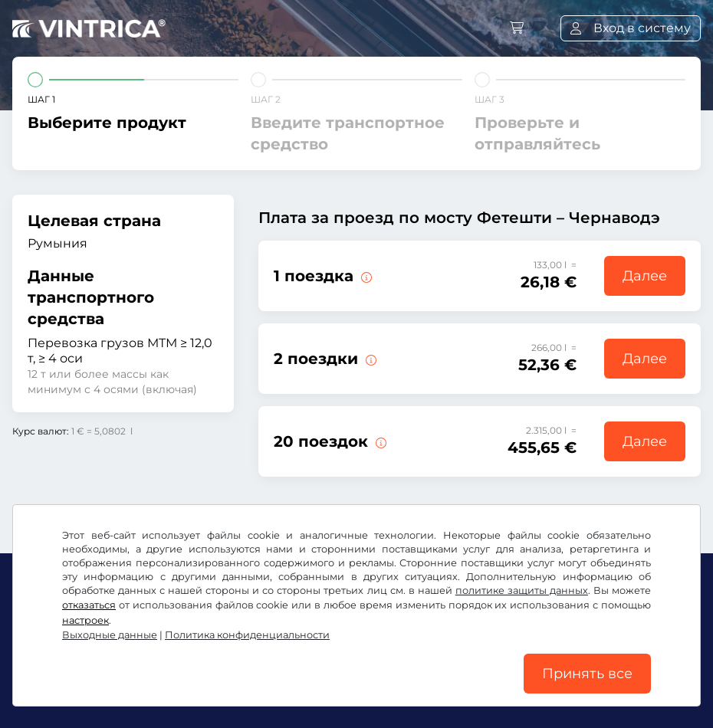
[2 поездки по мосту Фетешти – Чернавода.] (370, 359)
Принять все (587, 674)
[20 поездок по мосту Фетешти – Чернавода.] (379, 441)
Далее (645, 276)
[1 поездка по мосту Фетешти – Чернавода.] (365, 276)
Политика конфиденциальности (247, 635)
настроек (85, 620)
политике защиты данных (522, 590)
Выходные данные (110, 635)
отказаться (89, 605)
